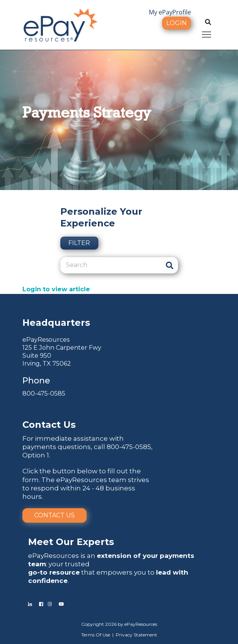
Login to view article (56, 289)
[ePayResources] (60, 24)
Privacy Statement (136, 635)
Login (177, 23)
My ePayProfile (170, 12)
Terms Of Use (96, 635)
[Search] (111, 265)
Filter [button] (79, 243)
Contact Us (54, 515)
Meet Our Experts (71, 542)
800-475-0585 (44, 393)
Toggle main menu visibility (207, 33)
